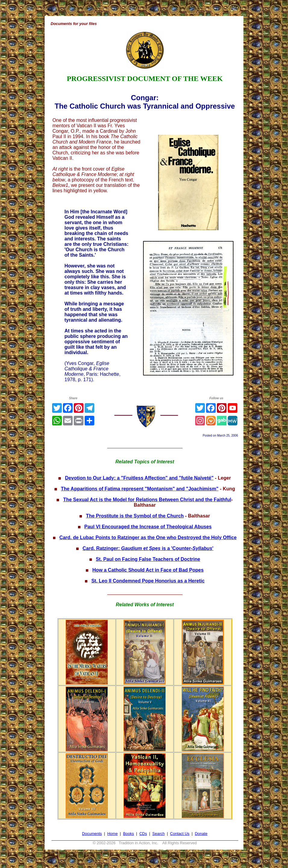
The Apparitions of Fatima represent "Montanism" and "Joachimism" (140, 489)
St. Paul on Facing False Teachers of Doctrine (148, 559)
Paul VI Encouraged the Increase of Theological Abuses (148, 527)
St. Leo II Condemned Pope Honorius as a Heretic (148, 581)
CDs (143, 834)
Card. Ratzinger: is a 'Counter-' (148, 548)
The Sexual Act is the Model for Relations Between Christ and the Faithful (147, 500)
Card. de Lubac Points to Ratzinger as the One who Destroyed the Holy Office (148, 537)
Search (159, 834)
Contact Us (180, 834)
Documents (92, 834)
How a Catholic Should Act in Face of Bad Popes (148, 570)
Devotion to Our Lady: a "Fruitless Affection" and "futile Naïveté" (139, 478)
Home (113, 834)
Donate (201, 834)
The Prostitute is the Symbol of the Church (135, 516)
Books (128, 834)
